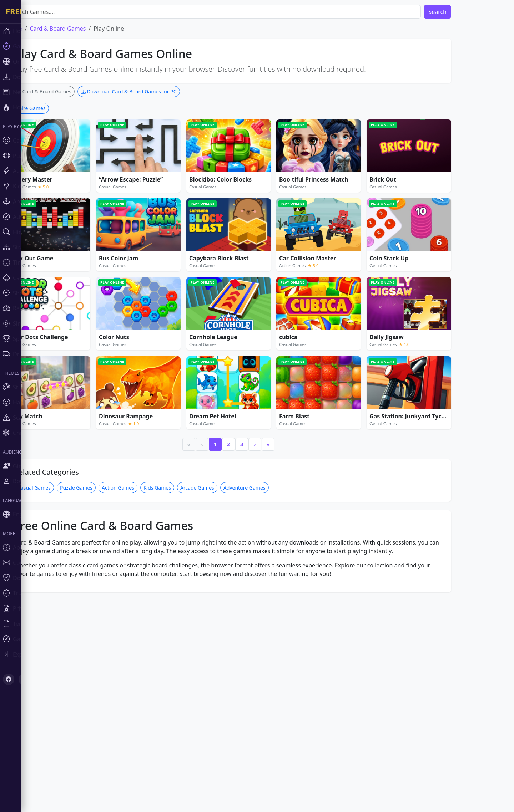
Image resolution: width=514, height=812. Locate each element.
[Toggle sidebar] (43, 654)
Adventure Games (266, 699)
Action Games (139, 699)
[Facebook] (9, 679)
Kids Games (179, 699)
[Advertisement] (250, 153)
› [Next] (276, 655)
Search (459, 12)
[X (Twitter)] (24, 679)
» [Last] (289, 655)
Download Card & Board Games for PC (150, 91)
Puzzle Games (98, 699)
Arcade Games (219, 699)
